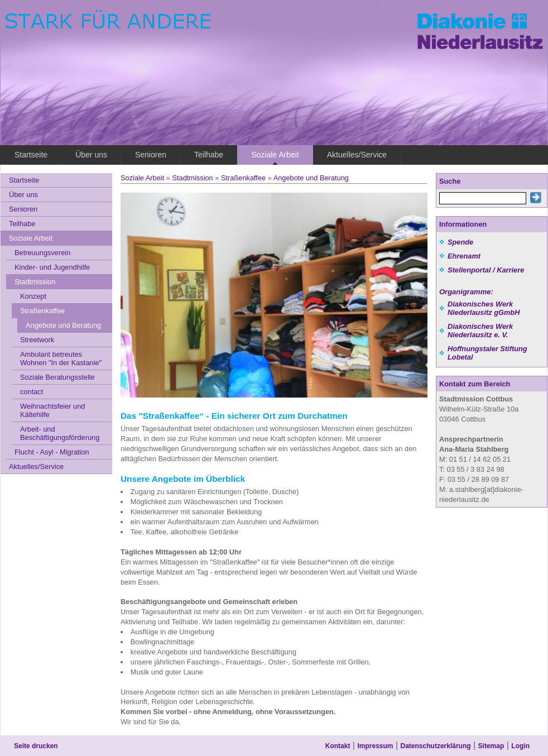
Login (520, 746)
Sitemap (491, 746)
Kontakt (338, 746)
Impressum (375, 746)
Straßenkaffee (243, 178)
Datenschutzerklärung (436, 746)
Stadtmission (192, 178)
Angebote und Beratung (311, 178)
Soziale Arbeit (142, 178)
